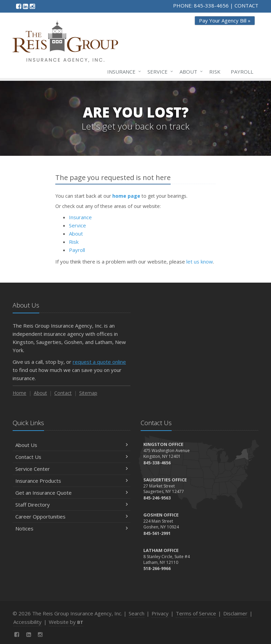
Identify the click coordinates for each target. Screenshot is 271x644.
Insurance (123, 72)
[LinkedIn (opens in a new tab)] (25, 6)
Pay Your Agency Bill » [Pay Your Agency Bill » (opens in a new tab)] (225, 20)
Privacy (160, 613)
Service (159, 72)
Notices (72, 528)
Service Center (72, 469)
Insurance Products (72, 481)
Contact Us (72, 457)
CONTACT (246, 5)
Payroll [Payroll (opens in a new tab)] (242, 72)
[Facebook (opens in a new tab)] (19, 6)
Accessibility (27, 622)
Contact (63, 393)
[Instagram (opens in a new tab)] (32, 6)
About (190, 72)
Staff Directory (72, 505)
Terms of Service (196, 613)
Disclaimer (235, 613)
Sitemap (88, 393)
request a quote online (99, 362)
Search (137, 613)
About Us (72, 445)
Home (19, 393)
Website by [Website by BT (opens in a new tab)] (66, 622)
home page (126, 196)
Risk (215, 72)
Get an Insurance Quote (72, 493)
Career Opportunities (72, 516)
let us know (200, 261)
